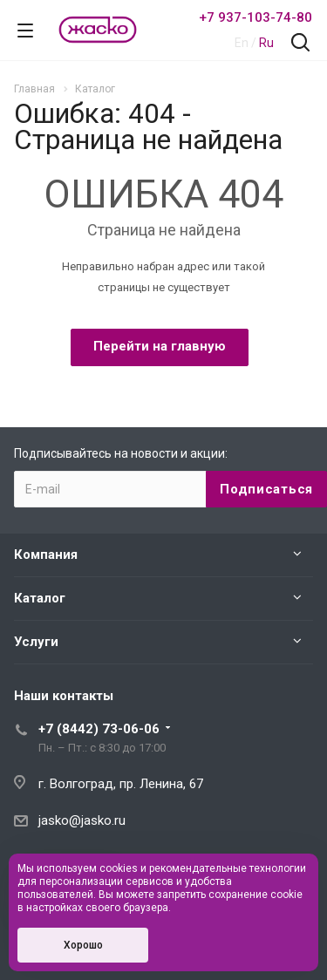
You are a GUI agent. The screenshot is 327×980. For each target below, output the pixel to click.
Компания (46, 555)
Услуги (36, 642)
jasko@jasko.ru (82, 820)
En (242, 43)
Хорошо (83, 945)
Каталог (40, 598)
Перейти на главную (160, 346)
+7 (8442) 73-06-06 (99, 729)
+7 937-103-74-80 (255, 17)
